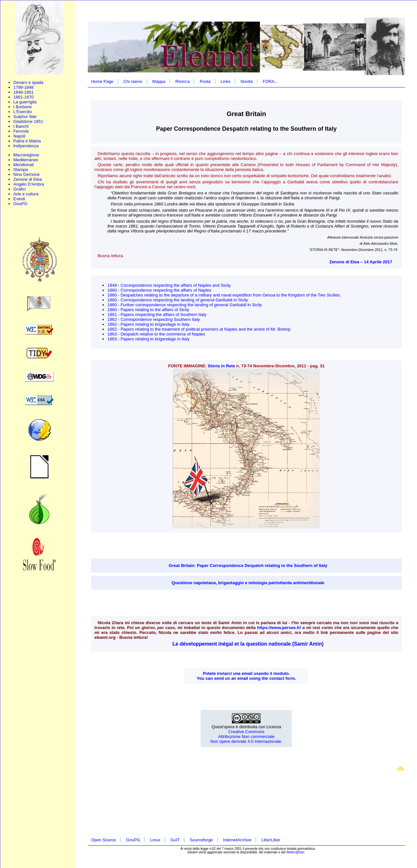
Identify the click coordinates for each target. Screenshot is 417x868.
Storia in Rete (222, 366)
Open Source (104, 840)
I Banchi (21, 126)
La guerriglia (25, 102)
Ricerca (182, 81)
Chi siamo (133, 81)
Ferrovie (21, 131)
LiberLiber (271, 840)
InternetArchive (237, 840)
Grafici (20, 189)
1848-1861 (23, 92)
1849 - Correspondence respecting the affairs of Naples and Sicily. (169, 285)
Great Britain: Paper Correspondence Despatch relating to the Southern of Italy (248, 566)
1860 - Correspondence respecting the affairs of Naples (159, 290)
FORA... (270, 81)
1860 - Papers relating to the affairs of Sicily (148, 310)
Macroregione (26, 155)
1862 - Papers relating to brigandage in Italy (148, 324)
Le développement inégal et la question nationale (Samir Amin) (248, 644)
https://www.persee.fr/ (279, 628)
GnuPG (20, 204)
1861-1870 (23, 97)
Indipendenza (26, 146)
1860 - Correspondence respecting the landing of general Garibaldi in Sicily (178, 300)
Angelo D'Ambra (29, 184)
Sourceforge (202, 840)
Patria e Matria (27, 141)
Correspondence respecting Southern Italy (160, 319)
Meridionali (24, 165)
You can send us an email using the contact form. (246, 678)
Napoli (19, 136)
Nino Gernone (27, 174)
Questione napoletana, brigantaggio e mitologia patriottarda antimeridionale (248, 583)
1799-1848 (23, 87)
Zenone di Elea (27, 179)
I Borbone (22, 107)
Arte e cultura (26, 194)
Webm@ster (295, 852)
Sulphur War (25, 117)
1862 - (114, 319)
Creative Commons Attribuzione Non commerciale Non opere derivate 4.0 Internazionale (246, 736)
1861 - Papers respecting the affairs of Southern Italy (157, 315)
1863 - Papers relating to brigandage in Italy (148, 339)
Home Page (102, 81)
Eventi (19, 199)
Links (225, 81)
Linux (155, 840)
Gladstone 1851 (28, 121)
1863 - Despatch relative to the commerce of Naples (156, 334)
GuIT (175, 840)
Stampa (21, 170)
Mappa (159, 81)
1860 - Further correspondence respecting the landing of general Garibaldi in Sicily (185, 305)
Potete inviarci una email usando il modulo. (246, 673)
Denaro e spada (28, 82)
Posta (205, 81)
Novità (247, 81)
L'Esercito (23, 112)
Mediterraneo (26, 160)
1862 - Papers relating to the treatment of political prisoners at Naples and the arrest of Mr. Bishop (199, 329)
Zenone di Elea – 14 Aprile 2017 (361, 262)
